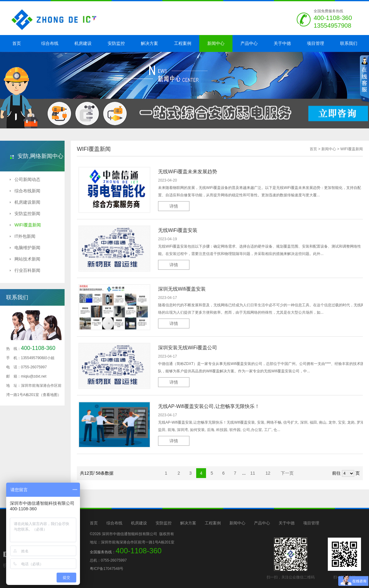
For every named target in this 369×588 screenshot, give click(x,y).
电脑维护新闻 (25, 248)
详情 (174, 206)
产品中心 (249, 43)
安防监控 (116, 43)
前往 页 (346, 473)
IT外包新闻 (23, 236)
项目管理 (315, 43)
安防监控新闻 (25, 214)
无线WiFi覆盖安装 (178, 230)
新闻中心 (216, 43)
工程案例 (183, 43)
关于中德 (282, 43)
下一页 (287, 473)
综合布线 (50, 43)
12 (268, 473)
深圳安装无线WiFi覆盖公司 (188, 348)
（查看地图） (50, 395)
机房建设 (83, 43)
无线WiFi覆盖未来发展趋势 (188, 172)
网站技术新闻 (25, 259)
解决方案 (149, 43)
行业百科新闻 (25, 270)
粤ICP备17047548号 (107, 569)
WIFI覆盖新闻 (25, 225)
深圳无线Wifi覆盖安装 (182, 289)
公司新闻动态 (25, 179)
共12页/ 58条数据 (99, 473)
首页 (17, 43)
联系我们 (349, 43)
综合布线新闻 (25, 191)
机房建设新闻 (25, 202)
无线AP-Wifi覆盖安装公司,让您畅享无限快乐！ (209, 406)
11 (253, 473)
